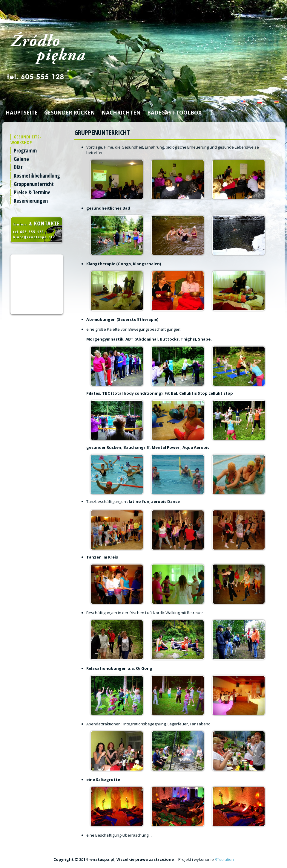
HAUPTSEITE (22, 113)
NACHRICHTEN (121, 113)
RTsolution (224, 859)
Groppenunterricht (34, 184)
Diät (18, 167)
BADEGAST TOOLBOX (174, 113)
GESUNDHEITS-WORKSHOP (26, 139)
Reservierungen (31, 201)
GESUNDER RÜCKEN (70, 113)
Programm (25, 150)
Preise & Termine (32, 192)
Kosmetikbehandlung (37, 176)
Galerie (21, 159)
